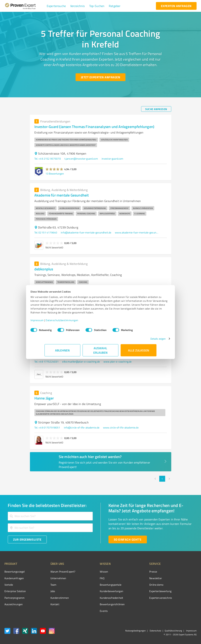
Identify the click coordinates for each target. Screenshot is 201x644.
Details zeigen (144, 340)
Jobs (46, 591)
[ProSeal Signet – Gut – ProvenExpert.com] (183, 578)
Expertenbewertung (140, 591)
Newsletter (135, 578)
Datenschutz (155, 631)
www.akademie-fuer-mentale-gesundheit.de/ (137, 232)
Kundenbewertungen (98, 591)
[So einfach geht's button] (128, 539)
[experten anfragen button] (176, 6)
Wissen (90, 572)
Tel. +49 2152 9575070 (48, 159)
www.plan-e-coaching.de (117, 362)
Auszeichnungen (14, 604)
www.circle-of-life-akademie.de (121, 427)
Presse (132, 572)
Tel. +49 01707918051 (47, 427)
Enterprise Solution (15, 591)
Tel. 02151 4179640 (46, 232)
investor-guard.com (113, 159)
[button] (56, 6)
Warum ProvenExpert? (56, 572)
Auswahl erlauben (101, 352)
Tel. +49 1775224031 (47, 362)
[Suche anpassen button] (156, 109)
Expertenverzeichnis (140, 598)
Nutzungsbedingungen (135, 631)
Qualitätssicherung (173, 631)
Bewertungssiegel (15, 572)
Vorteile (9, 585)
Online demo (136, 585)
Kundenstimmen (53, 598)
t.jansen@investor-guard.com (81, 159)
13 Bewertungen (55, 174)
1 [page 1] (162, 479)
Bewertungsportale (97, 585)
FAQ (88, 578)
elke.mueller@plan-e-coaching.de (81, 362)
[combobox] (50, 516)
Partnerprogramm (15, 598)
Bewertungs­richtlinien (98, 604)
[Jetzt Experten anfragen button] (100, 77)
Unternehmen (51, 578)
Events (90, 611)
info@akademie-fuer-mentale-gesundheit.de (86, 232)
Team (46, 585)
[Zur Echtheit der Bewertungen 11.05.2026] (183, 604)
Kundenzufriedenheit (98, 598)
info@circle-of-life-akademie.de (82, 427)
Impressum (51, 322)
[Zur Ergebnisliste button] (27, 539)
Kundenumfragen (14, 578)
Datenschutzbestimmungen (76, 322)
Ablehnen (63, 352)
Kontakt (48, 604)
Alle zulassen (139, 352)
